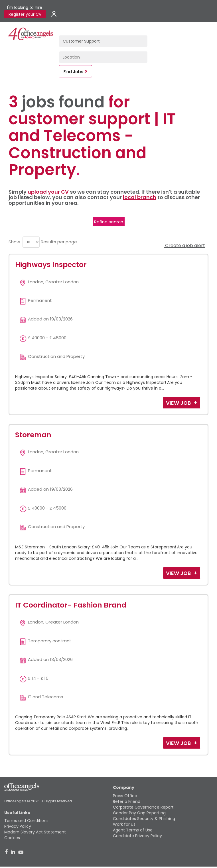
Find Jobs (73, 72)
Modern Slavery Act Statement (35, 832)
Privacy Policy (18, 826)
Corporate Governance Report (143, 807)
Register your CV (25, 14)
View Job (179, 403)
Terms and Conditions (26, 821)
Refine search (109, 222)
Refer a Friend (127, 801)
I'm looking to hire (25, 7)
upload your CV (48, 192)
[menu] (31, 242)
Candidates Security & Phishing (144, 819)
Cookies (12, 838)
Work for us (124, 824)
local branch (140, 197)
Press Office (125, 796)
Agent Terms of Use (133, 830)
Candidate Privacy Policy (137, 836)
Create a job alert (184, 245)
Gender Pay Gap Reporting (139, 813)
